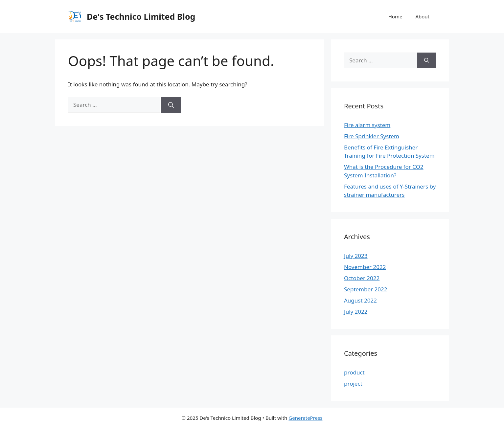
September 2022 (366, 289)
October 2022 (362, 278)
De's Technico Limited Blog (141, 16)
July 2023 (356, 256)
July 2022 (356, 312)
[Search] (171, 105)
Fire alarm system (367, 125)
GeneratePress (305, 418)
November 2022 (365, 267)
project (353, 383)
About (422, 16)
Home (395, 16)
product (354, 372)
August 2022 (360, 300)
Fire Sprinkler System (372, 136)
